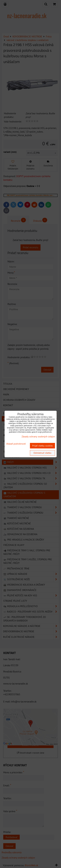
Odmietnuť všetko (42, 453)
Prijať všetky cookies (42, 446)
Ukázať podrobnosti (16, 444)
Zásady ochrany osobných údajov (38, 437)
